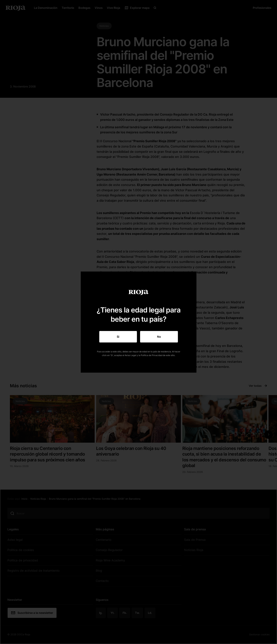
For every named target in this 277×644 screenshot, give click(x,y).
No (159, 337)
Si (118, 337)
